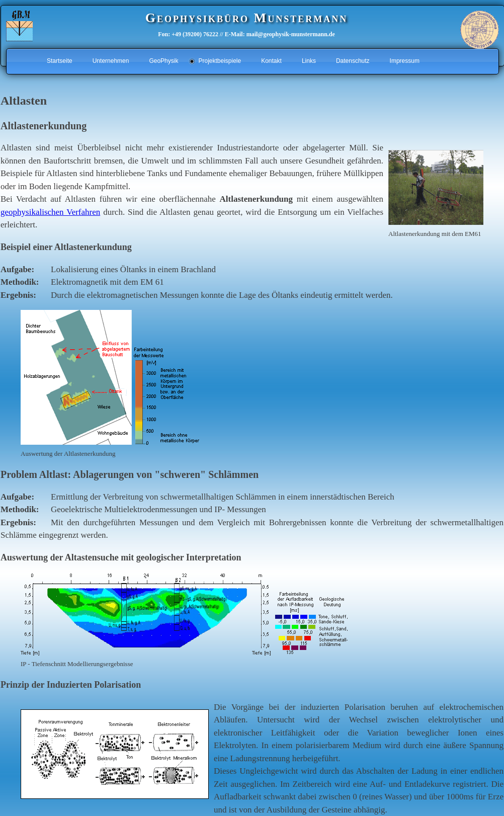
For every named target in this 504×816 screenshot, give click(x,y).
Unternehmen (111, 61)
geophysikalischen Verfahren (50, 212)
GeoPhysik (163, 61)
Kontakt (271, 61)
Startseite (60, 61)
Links (309, 61)
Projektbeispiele (220, 61)
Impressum (405, 61)
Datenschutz (353, 61)
